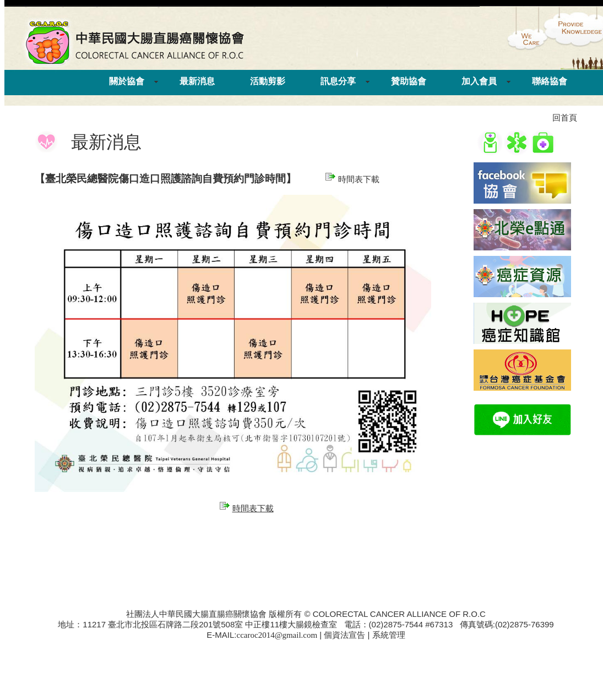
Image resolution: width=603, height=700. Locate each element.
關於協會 (127, 81)
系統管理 (389, 635)
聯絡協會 (550, 81)
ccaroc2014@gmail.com (277, 635)
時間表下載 (352, 179)
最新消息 (197, 81)
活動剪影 (268, 81)
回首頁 (565, 118)
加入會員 (479, 81)
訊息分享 (338, 81)
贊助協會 (409, 81)
